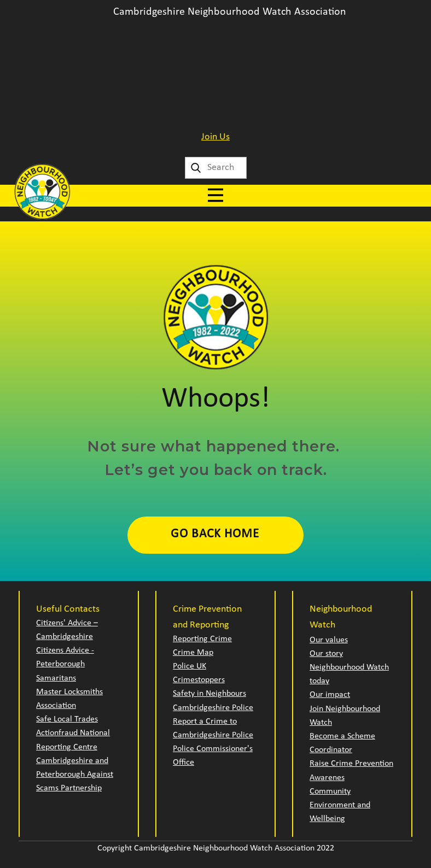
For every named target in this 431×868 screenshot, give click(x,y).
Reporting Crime (202, 639)
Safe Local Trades (67, 719)
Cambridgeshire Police (213, 708)
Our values (329, 640)
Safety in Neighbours (209, 694)
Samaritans (56, 678)
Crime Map (193, 653)
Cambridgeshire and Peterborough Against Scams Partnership (75, 775)
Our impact (330, 695)
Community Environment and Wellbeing (340, 805)
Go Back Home (215, 534)
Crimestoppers (199, 680)
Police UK (190, 666)
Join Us (215, 137)
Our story (326, 654)
